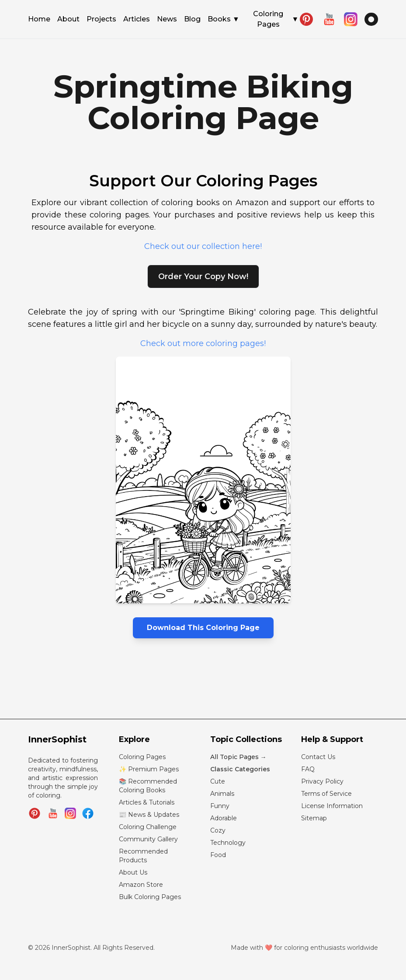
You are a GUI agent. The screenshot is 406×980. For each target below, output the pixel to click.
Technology (228, 843)
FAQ (308, 769)
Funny (220, 806)
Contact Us (318, 757)
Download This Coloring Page (203, 628)
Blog (192, 20)
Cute (218, 781)
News (167, 20)
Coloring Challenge (148, 827)
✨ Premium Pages (149, 769)
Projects (101, 20)
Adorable (224, 818)
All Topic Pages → (238, 757)
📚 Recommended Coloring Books (148, 786)
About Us (133, 872)
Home (39, 20)
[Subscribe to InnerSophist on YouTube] (53, 813)
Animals (222, 794)
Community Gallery (148, 839)
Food (218, 855)
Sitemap (314, 818)
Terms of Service (326, 794)
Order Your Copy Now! (203, 276)
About (68, 20)
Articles (137, 20)
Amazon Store (141, 885)
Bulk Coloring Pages (150, 897)
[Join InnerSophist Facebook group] (88, 813)
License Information (332, 806)
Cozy (218, 830)
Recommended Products (143, 856)
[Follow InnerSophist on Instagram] (70, 813)
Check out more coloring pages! (203, 343)
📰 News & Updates (149, 815)
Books (224, 19)
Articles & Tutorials (147, 802)
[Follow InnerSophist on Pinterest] (35, 813)
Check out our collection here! (203, 246)
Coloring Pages (276, 19)
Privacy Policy (322, 781)
